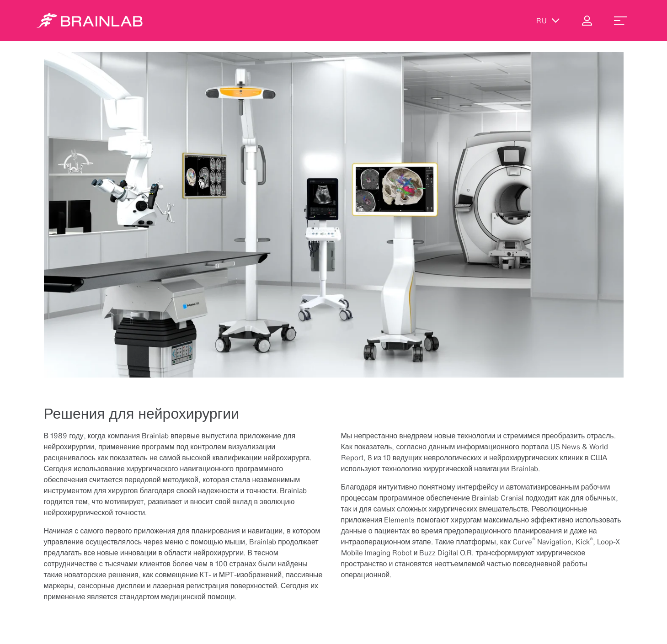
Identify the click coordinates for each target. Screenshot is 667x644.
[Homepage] (90, 21)
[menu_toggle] (620, 21)
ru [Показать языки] (548, 21)
